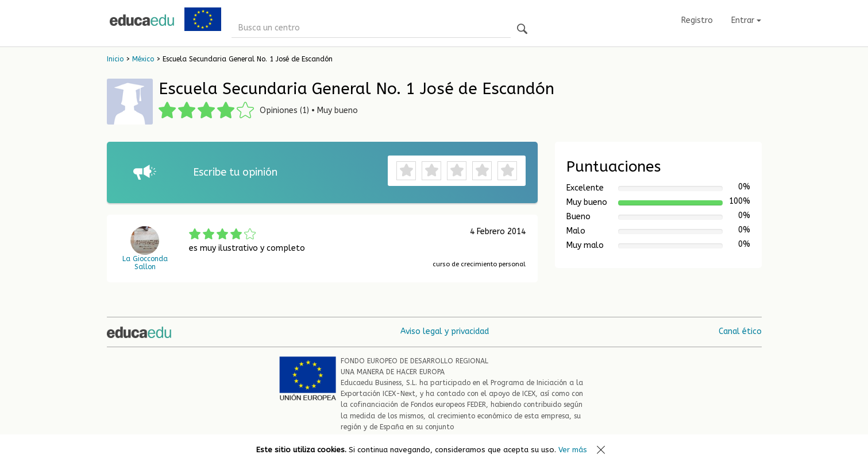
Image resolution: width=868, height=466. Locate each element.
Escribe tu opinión (235, 172)
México (143, 59)
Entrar (746, 20)
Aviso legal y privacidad (445, 331)
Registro (697, 20)
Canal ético (740, 331)
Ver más (573, 450)
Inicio (115, 59)
